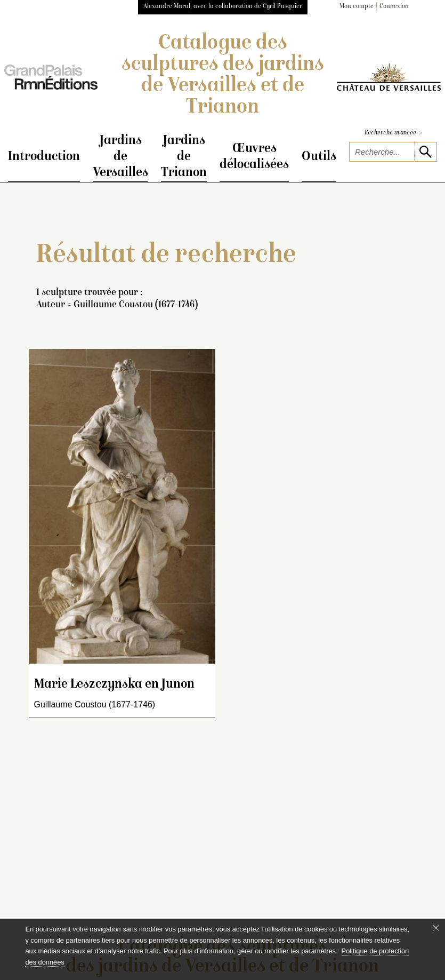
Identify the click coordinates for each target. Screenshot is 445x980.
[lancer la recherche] (425, 152)
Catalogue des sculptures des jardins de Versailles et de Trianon (223, 76)
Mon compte (357, 7)
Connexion (394, 7)
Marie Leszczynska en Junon (114, 686)
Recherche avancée (393, 133)
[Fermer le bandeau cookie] (436, 928)
